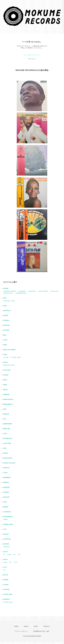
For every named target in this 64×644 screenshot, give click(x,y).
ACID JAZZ (7, 370)
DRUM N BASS (8, 399)
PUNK (5, 385)
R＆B (5, 298)
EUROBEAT (7, 478)
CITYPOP (6, 330)
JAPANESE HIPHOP (10, 291)
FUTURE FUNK (16, 357)
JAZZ (5, 434)
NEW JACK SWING (9, 350)
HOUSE (6, 316)
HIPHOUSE (32, 291)
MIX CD (6, 575)
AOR (5, 448)
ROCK (5, 380)
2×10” (16, 562)
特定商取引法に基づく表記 (41, 631)
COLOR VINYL (8, 594)
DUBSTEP (7, 487)
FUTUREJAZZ (8, 438)
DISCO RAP (54, 291)
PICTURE (6, 590)
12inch (5, 552)
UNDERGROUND (21, 293)
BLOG (36, 626)
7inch (5, 567)
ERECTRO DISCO (9, 365)
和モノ (5, 335)
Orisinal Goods (8, 602)
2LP (19, 555)
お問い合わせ (32, 59)
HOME (16, 626)
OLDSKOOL (22, 291)
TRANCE (6, 492)
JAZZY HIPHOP (43, 291)
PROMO (6, 580)
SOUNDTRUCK (8, 517)
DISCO (5, 362)
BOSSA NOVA (8, 458)
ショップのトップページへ (32, 55)
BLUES (6, 453)
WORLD (6, 507)
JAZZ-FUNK (7, 443)
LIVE (5, 529)
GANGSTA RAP (8, 293)
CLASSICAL (7, 512)
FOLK (5, 502)
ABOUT (26, 626)
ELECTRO (7, 325)
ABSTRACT (7, 311)
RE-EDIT (6, 534)
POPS (5, 345)
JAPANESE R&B (9, 301)
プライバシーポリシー (21, 631)
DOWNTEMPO (8, 424)
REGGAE (6, 414)
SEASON (6, 544)
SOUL (5, 306)
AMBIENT (6, 395)
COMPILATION (8, 524)
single (9, 555)
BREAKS (6, 482)
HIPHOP (6, 288)
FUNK (5, 355)
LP (4, 555)
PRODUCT (7, 599)
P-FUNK (6, 357)
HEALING (6, 497)
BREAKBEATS (8, 404)
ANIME (5, 520)
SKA (5, 419)
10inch (5, 559)
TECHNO (6, 320)
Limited (6, 585)
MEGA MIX (7, 429)
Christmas (6, 547)
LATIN (5, 473)
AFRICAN (6, 468)
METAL (6, 390)
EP (15, 555)
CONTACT (47, 626)
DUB (5, 409)
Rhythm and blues (9, 463)
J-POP (5, 340)
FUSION (6, 375)
